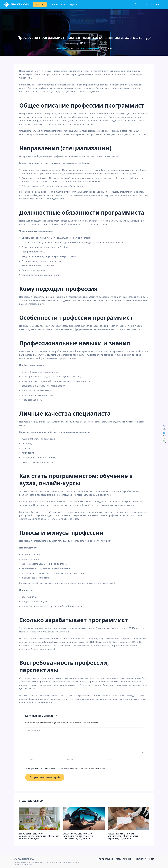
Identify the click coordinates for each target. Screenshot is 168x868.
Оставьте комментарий (90, 48)
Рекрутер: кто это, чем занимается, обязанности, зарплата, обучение (123, 836)
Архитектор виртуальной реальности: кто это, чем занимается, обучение (78, 836)
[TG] (164, 434)
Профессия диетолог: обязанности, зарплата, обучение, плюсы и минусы (39, 836)
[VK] (164, 427)
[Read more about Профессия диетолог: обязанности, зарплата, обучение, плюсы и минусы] (40, 818)
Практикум (20, 4)
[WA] (164, 441)
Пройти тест (140, 859)
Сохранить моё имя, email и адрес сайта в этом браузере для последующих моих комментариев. (67, 768)
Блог (152, 859)
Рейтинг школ (106, 859)
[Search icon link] (136, 5)
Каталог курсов (123, 859)
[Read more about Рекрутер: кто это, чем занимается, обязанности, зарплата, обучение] (128, 818)
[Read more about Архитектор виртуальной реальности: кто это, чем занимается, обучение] (84, 818)
